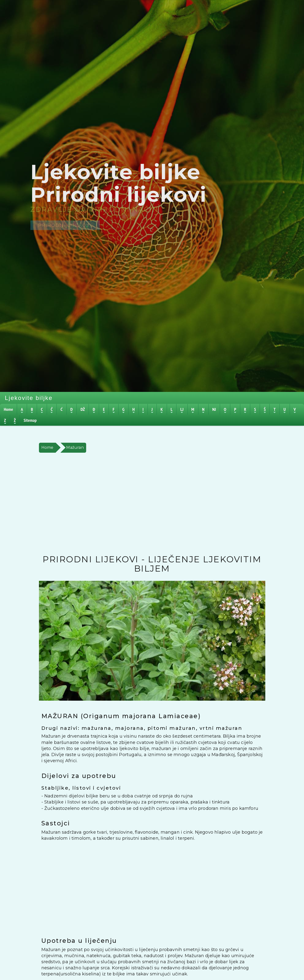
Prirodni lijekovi (65, 225)
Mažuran (75, 447)
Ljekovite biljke (29, 398)
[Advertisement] (152, 504)
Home (47, 447)
